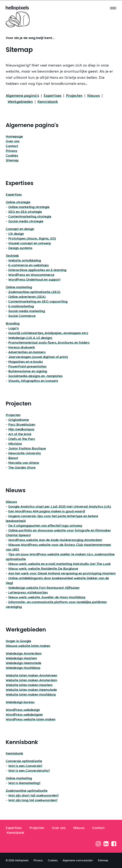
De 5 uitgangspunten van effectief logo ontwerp (45, 526)
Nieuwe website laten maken (28, 646)
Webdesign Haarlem (21, 658)
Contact (12, 146)
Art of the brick (20, 434)
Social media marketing (27, 311)
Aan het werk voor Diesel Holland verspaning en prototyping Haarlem (62, 573)
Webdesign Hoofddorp (23, 668)
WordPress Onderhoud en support (34, 279)
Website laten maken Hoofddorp (31, 694)
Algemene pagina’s (22, 96)
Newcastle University (25, 453)
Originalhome (19, 420)
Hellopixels (22, 860)
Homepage (14, 136)
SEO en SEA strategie (25, 212)
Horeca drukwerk (22, 347)
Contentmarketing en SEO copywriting (38, 301)
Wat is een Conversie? (25, 766)
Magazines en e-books (26, 362)
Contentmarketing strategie (30, 216)
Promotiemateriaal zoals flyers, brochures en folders (49, 342)
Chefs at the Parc (22, 439)
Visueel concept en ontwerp (30, 243)
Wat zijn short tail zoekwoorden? (34, 795)
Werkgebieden (20, 102)
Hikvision (15, 444)
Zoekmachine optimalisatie (27, 791)
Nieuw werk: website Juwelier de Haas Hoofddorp (47, 597)
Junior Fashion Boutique (27, 448)
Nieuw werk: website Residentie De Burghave (43, 569)
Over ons (13, 141)
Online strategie (18, 202)
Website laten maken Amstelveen (31, 675)
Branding (13, 323)
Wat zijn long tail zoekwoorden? (33, 800)
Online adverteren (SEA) (27, 297)
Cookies (12, 155)
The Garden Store (22, 467)
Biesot (13, 458)
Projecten (74, 96)
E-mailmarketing (21, 306)
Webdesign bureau (20, 702)
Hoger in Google (18, 641)
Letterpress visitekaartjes (28, 592)
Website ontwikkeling (25, 260)
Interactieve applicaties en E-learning (37, 270)
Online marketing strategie (29, 207)
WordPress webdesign (23, 710)
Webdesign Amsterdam (24, 653)
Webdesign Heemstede (24, 663)
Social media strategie (26, 221)
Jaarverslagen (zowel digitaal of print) (38, 357)
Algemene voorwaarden (78, 860)
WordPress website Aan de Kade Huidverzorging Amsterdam (55, 540)
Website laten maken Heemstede (31, 690)
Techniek (12, 256)
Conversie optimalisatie (24, 761)
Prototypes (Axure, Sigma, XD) (32, 238)
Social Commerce (22, 316)
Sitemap (12, 160)
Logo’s (14, 328)
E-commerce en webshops (29, 265)
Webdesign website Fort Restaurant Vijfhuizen (44, 588)
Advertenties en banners (27, 352)
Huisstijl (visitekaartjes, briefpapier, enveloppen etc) (48, 333)
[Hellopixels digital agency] (17, 8)
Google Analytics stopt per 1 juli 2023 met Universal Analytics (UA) (60, 506)
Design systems (20, 248)
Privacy (12, 151)
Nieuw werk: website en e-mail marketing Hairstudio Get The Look (59, 564)
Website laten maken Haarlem (29, 685)
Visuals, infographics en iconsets (33, 381)
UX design (16, 234)
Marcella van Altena (24, 463)
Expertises (53, 96)
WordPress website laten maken (31, 719)
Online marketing (19, 287)
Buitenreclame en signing (28, 371)
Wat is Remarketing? (24, 783)
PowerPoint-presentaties (27, 366)
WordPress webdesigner (24, 714)
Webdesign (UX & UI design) (30, 338)
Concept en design (20, 229)
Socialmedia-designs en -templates (35, 376)
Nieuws (94, 96)
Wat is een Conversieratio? (29, 771)
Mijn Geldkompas (21, 429)
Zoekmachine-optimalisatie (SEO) (34, 292)
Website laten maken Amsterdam (31, 680)
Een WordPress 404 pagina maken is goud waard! (47, 511)
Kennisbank (48, 102)
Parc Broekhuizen (22, 424)
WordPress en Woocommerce (31, 275)
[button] (113, 8)
